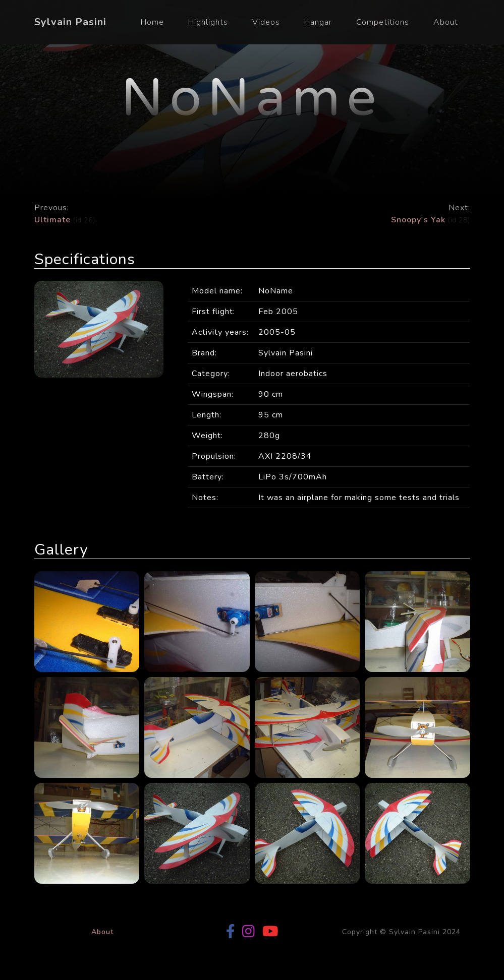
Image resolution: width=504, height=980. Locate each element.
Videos (266, 22)
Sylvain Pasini (70, 22)
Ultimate (54, 220)
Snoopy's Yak (418, 220)
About (446, 22)
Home (152, 22)
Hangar (318, 22)
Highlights (208, 22)
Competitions (383, 22)
